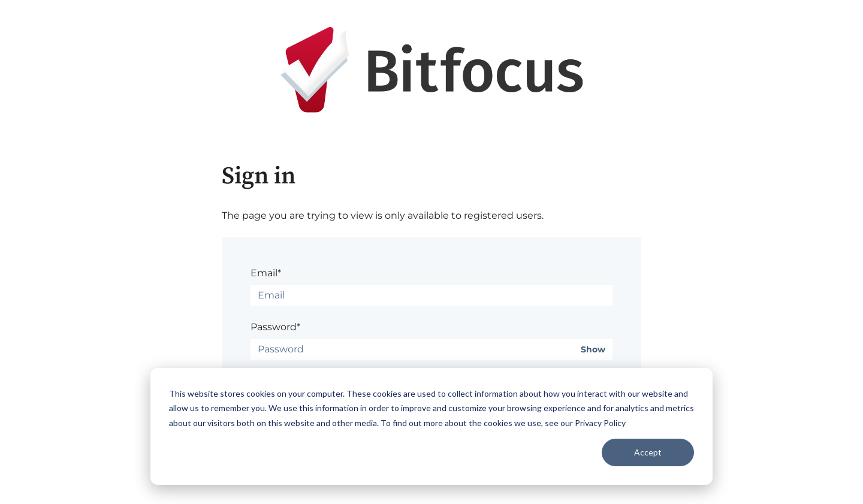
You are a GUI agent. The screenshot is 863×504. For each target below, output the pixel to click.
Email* (266, 273)
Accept (648, 452)
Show (593, 350)
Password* (275, 327)
